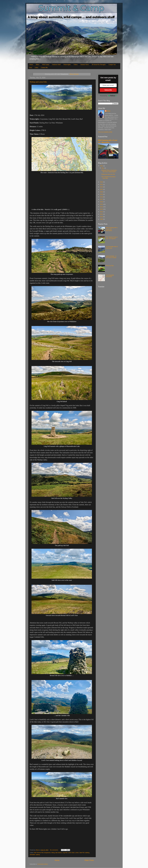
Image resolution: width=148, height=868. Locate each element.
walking (87, 853)
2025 (102, 166)
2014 (102, 207)
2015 (102, 204)
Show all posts (74, 74)
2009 (102, 219)
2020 (102, 192)
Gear (31, 68)
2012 (102, 212)
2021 (102, 189)
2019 (102, 194)
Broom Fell (40, 853)
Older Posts (89, 860)
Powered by (108, 96)
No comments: (54, 850)
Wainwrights (67, 65)
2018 (102, 197)
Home (31, 65)
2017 (102, 199)
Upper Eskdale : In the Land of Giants (111, 257)
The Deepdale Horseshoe (110, 276)
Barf (35, 853)
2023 (102, 184)
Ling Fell (65, 853)
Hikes (38, 65)
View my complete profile (105, 132)
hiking (53, 853)
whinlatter (32, 855)
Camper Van (112, 65)
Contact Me (44, 68)
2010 (102, 217)
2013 (102, 209)
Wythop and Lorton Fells (38, 82)
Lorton (77, 853)
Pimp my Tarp (110, 266)
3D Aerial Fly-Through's (99, 65)
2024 (102, 182)
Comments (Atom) (43, 864)
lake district (59, 853)
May (103, 168)
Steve (109, 111)
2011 (102, 214)
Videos (76, 65)
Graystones (47, 853)
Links (36, 68)
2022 (102, 187)
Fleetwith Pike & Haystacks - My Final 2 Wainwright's (109, 171)
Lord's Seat (71, 853)
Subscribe (108, 90)
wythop (38, 855)
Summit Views (85, 65)
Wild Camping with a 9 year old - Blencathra (112, 229)
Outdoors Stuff (56, 65)
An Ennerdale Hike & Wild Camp (112, 247)
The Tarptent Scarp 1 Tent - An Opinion (112, 238)
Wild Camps (46, 65)
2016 (102, 202)
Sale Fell (82, 853)
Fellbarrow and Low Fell (108, 174)
